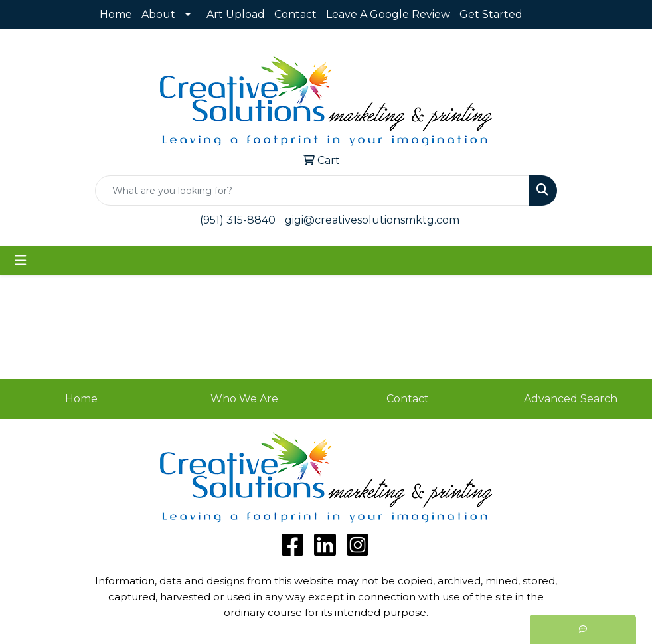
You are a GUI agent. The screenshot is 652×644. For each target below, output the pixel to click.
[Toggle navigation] (21, 260)
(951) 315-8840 (238, 220)
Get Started (491, 14)
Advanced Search (571, 399)
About (158, 14)
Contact (295, 14)
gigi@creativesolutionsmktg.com (372, 220)
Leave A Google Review (388, 14)
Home (116, 14)
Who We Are (244, 399)
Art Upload (236, 14)
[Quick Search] (312, 191)
